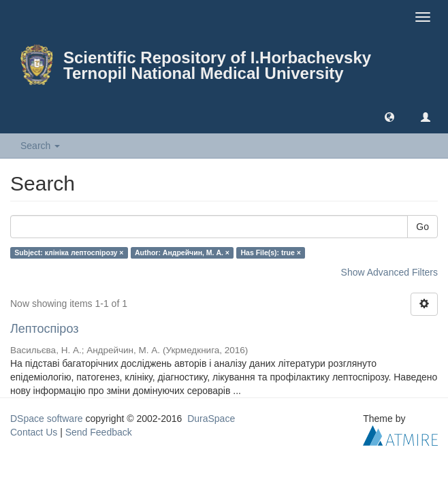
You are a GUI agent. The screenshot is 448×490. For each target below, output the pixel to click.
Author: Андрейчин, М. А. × (182, 252)
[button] (389, 116)
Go (422, 227)
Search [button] (40, 146)
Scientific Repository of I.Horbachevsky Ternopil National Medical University (217, 65)
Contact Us (34, 432)
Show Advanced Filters (389, 272)
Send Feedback (99, 432)
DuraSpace (211, 419)
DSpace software (47, 419)
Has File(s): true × (270, 252)
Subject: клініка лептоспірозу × (69, 252)
